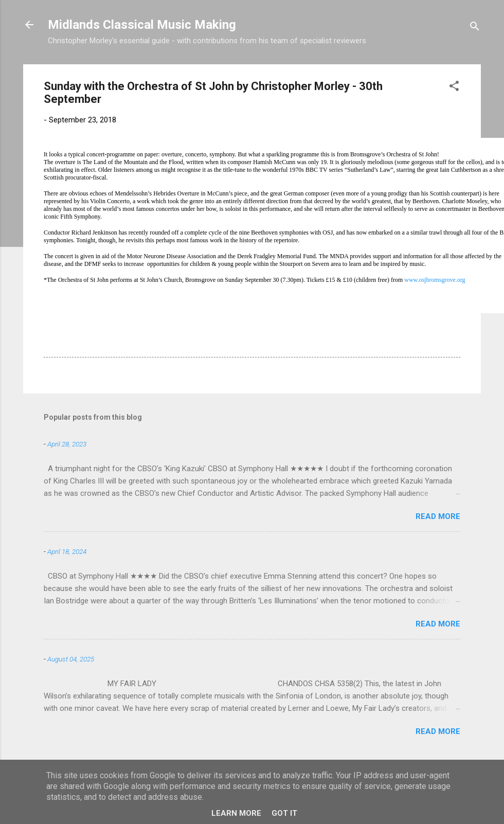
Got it (284, 813)
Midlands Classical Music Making (142, 25)
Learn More (236, 813)
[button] (454, 88)
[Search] (475, 28)
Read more (438, 516)
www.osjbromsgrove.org (435, 280)
